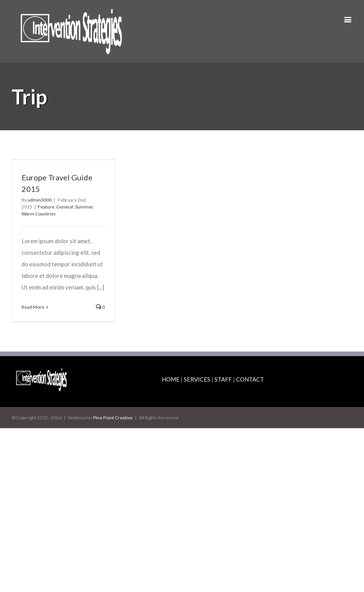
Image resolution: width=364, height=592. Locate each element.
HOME (171, 379)
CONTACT (250, 379)
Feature (46, 207)
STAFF (223, 379)
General (65, 207)
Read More (33, 307)
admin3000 (40, 200)
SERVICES (197, 379)
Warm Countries (39, 214)
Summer (84, 207)
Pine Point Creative (113, 418)
